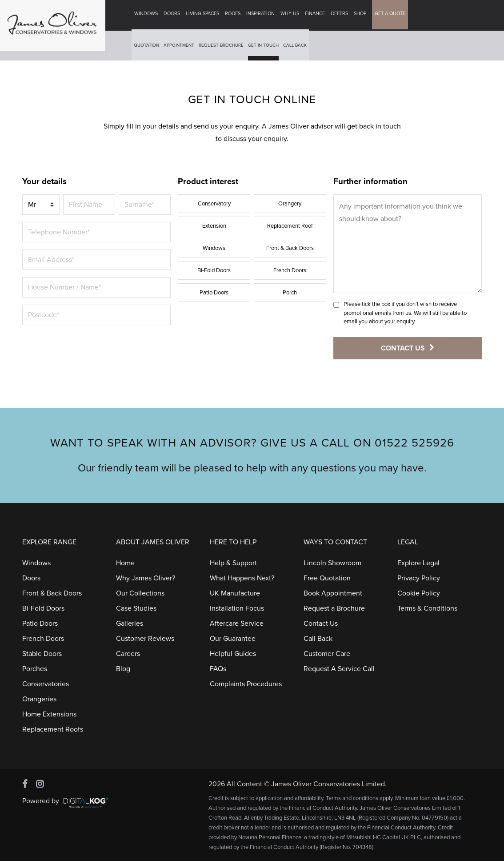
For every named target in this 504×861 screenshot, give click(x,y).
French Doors (290, 270)
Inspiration (262, 15)
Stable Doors (42, 654)
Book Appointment (333, 593)
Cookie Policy (419, 593)
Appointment (181, 47)
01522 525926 (414, 443)
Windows (148, 15)
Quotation (148, 47)
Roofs (234, 15)
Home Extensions (49, 714)
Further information (370, 181)
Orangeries (39, 699)
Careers (128, 654)
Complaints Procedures (246, 684)
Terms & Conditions (427, 608)
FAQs (218, 669)
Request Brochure (223, 47)
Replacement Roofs (53, 729)
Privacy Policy (419, 578)
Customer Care (327, 654)
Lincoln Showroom (332, 563)
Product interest (208, 181)
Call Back (297, 47)
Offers (341, 15)
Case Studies (136, 608)
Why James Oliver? (146, 578)
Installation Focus (237, 608)
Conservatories (46, 684)
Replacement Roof (290, 226)
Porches (35, 669)
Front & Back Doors (290, 248)
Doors (174, 15)
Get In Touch (265, 47)
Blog (123, 669)
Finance (317, 15)
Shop (362, 15)
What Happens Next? (242, 578)
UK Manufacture (235, 593)
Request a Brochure (334, 608)
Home (125, 563)
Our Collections (140, 593)
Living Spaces (204, 15)
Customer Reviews (145, 639)
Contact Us (321, 624)
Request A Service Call (339, 669)
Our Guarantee (233, 639)
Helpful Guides (233, 654)
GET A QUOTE (392, 15)
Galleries (130, 624)
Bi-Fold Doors (214, 270)
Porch (290, 293)
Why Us (292, 15)
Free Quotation (327, 578)
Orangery (290, 204)
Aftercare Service (237, 624)
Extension (214, 226)
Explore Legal (418, 563)
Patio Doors (214, 293)
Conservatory (214, 204)
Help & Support (233, 563)
